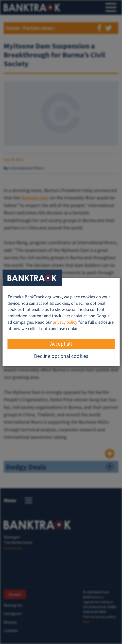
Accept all (61, 344)
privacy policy (65, 322)
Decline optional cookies (61, 356)
